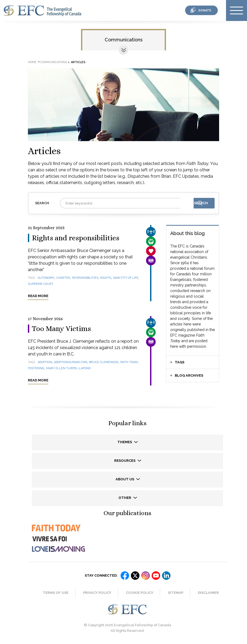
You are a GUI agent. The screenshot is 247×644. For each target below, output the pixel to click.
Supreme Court (41, 284)
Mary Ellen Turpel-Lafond (68, 368)
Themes (125, 442)
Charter (63, 278)
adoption (45, 362)
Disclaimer (208, 593)
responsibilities (85, 278)
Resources (125, 461)
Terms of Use (56, 593)
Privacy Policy (97, 593)
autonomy (46, 278)
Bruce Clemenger (104, 362)
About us (125, 479)
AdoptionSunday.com (71, 362)
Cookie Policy (140, 593)
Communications (124, 40)
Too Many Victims (61, 329)
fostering (36, 368)
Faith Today (129, 362)
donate (205, 10)
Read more (38, 296)
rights (106, 278)
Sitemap (176, 593)
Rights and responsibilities (76, 238)
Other (125, 498)
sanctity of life (126, 278)
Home (32, 62)
